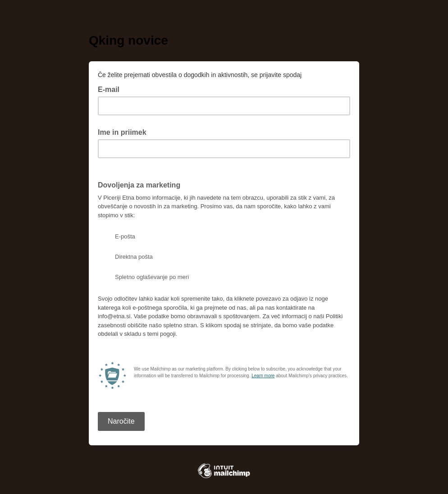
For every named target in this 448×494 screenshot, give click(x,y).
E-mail (111, 89)
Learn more (263, 376)
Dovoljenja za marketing (139, 185)
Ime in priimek (122, 132)
